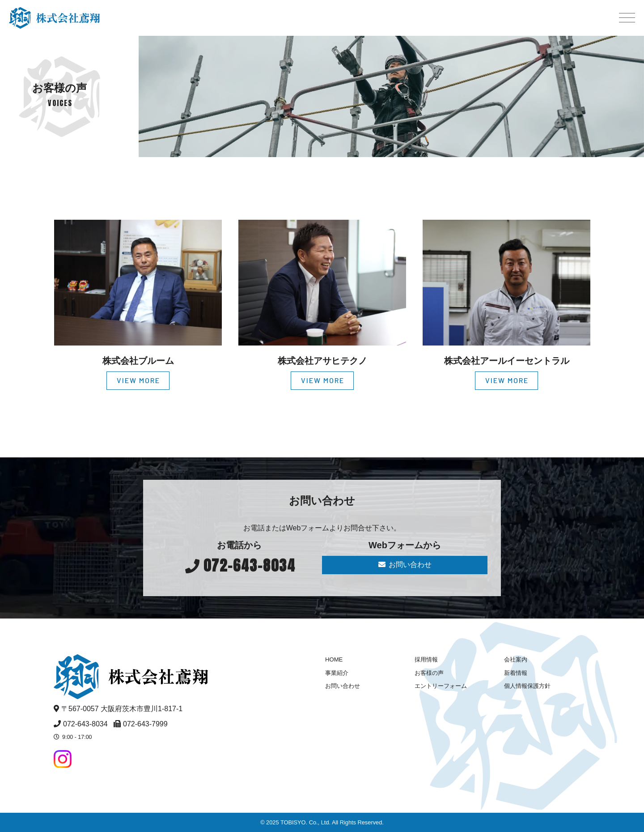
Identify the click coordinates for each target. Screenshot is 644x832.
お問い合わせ (405, 565)
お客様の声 (429, 673)
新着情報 (516, 673)
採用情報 (426, 659)
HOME (334, 659)
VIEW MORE (138, 380)
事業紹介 (337, 673)
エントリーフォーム (441, 686)
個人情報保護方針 (527, 686)
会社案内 (516, 659)
